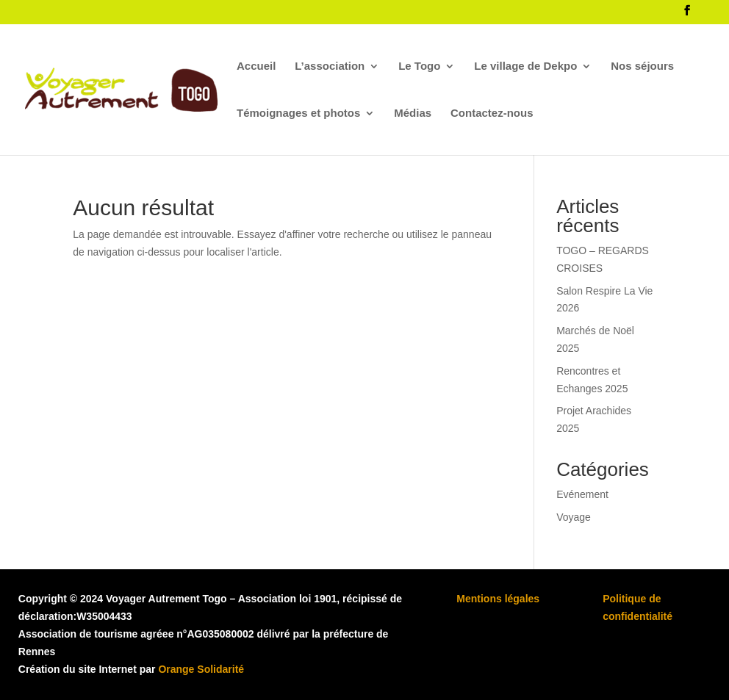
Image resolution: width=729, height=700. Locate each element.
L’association (330, 66)
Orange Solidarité (201, 669)
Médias (413, 113)
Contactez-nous (492, 113)
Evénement (582, 494)
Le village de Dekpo (525, 66)
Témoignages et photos (298, 113)
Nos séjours (642, 66)
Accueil (256, 66)
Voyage (574, 517)
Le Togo (419, 66)
